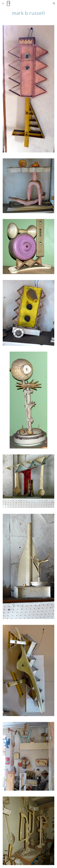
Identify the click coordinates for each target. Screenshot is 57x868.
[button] (3, 3)
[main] (28, 13)
